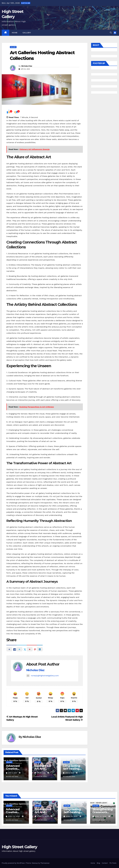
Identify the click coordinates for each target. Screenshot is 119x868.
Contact (105, 863)
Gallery (27, 33)
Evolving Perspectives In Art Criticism (37, 407)
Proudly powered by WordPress (13, 863)
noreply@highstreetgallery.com (43, 676)
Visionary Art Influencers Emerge (35, 149)
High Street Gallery (19, 847)
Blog (98, 863)
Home (15, 33)
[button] (111, 33)
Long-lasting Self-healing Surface (72, 769)
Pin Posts (113, 863)
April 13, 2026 (14, 816)
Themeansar (45, 863)
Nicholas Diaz (27, 66)
